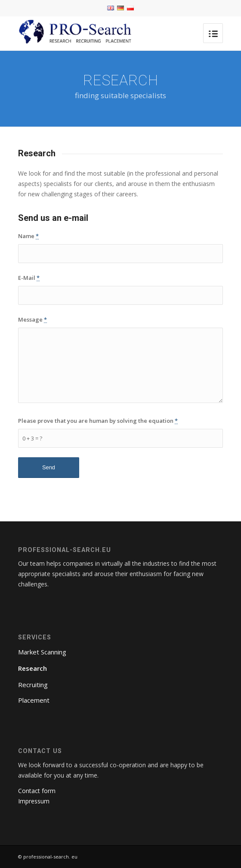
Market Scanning (42, 652)
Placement (34, 700)
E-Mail (29, 278)
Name (28, 236)
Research (32, 668)
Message (32, 319)
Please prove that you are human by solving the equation (98, 421)
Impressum (34, 801)
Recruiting (33, 685)
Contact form (37, 791)
